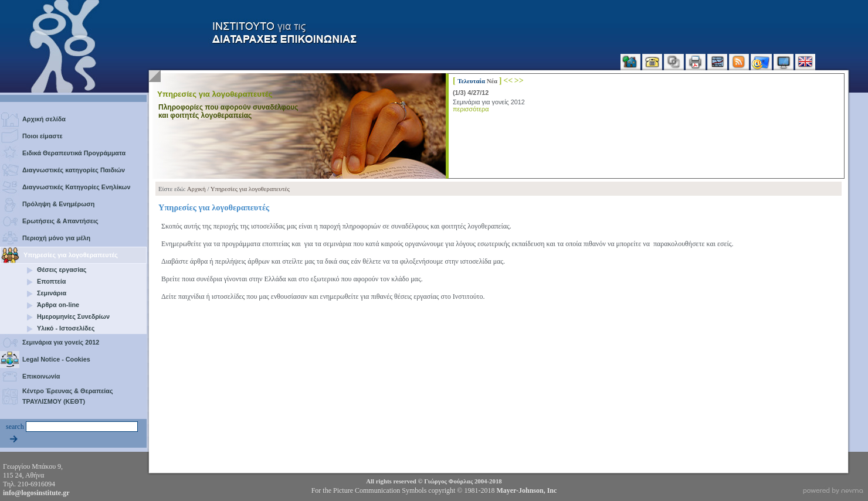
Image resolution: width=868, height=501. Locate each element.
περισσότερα (471, 109)
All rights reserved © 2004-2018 (434, 481)
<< (508, 80)
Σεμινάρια (52, 293)
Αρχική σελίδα (44, 119)
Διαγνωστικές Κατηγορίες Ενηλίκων (76, 187)
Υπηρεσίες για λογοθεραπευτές (71, 255)
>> (519, 80)
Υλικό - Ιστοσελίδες (66, 328)
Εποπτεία (51, 281)
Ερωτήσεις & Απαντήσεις (60, 221)
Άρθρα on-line (58, 305)
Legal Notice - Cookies (56, 359)
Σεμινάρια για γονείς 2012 (61, 342)
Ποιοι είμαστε (43, 136)
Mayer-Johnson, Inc (526, 490)
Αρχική (196, 189)
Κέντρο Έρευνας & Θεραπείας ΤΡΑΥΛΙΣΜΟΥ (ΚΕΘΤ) (68, 396)
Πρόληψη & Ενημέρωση (58, 204)
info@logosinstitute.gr (36, 493)
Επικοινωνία (41, 376)
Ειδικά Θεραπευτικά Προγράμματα (74, 153)
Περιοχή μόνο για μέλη (56, 238)
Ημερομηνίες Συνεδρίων (73, 316)
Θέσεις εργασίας (62, 270)
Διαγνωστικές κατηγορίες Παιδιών (74, 170)
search (15, 427)
